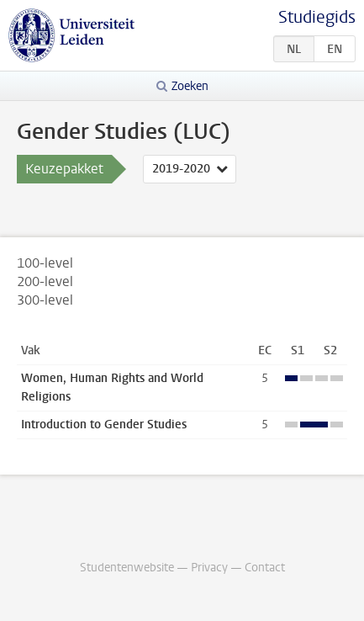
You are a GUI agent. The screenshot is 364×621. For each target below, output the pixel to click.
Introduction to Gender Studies (104, 425)
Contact (265, 568)
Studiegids (317, 17)
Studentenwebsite (127, 568)
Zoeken (190, 86)
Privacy (209, 568)
